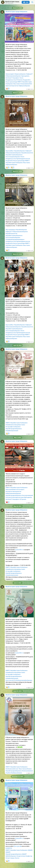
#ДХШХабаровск (11, 856)
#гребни (8, 773)
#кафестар (29, 856)
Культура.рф (17, 846)
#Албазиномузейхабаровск (24, 680)
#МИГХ (20, 82)
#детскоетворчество (12, 86)
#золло (17, 858)
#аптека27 (9, 78)
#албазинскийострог (12, 769)
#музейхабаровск (20, 151)
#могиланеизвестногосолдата (15, 489)
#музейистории (27, 82)
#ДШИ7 (24, 854)
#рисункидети (10, 74)
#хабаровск (9, 84)
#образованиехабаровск (13, 76)
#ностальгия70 (10, 680)
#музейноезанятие (27, 153)
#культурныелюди (11, 82)
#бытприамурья (11, 230)
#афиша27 (29, 74)
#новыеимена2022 (26, 84)
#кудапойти (27, 80)
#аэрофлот (16, 78)
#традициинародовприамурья (15, 239)
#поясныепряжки (27, 771)
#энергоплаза (21, 856)
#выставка (17, 84)
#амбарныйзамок (16, 773)
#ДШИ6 (30, 850)
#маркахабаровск (20, 74)
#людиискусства (11, 80)
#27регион (20, 80)
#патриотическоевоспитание (15, 497)
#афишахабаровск (24, 86)
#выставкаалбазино (25, 769)
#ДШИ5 (8, 852)
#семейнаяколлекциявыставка (15, 425)
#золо (21, 78)
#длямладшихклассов (23, 159)
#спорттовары (10, 858)
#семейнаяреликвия (12, 431)
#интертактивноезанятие (13, 491)
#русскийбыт (10, 151)
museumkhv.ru (19, 550)
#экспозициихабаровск (13, 157)
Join (26, 2)
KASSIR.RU (9, 848)
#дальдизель (25, 76)
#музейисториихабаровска (14, 155)
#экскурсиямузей (27, 495)
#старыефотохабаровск (13, 427)
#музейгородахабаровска (14, 429)
